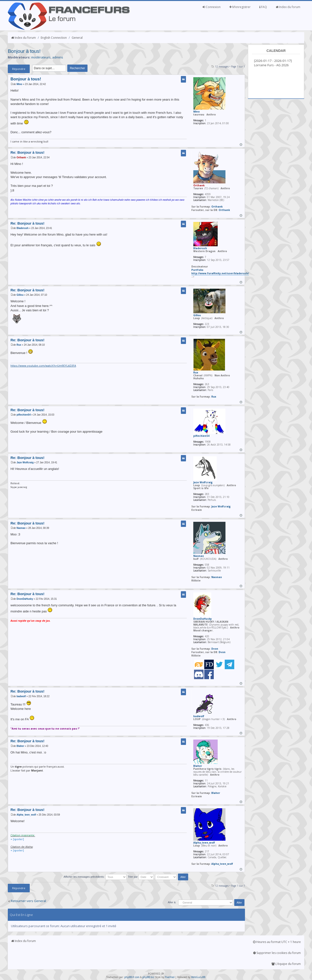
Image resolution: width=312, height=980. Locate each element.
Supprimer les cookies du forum (277, 953)
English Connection (54, 38)
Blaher (20, 746)
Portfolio (197, 270)
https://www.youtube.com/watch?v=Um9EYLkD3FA (43, 366)
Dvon (215, 649)
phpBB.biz (148, 977)
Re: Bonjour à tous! (27, 152)
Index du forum (288, 7)
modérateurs (41, 57)
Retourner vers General (28, 901)
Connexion (212, 7)
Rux (19, 345)
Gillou (20, 295)
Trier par (141, 877)
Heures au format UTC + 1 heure (277, 942)
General (77, 38)
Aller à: (172, 902)
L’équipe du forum (286, 964)
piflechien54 (24, 415)
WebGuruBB (198, 977)
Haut (241, 145)
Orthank (21, 157)
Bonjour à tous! (24, 51)
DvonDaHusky (25, 599)
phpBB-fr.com (132, 977)
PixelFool (170, 977)
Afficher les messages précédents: (95, 877)
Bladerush (23, 228)
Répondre (19, 69)
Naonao (21, 528)
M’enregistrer (240, 7)
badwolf (21, 696)
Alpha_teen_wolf (26, 815)
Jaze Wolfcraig (25, 462)
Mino (19, 84)
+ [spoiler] (17, 839)
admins (58, 57)
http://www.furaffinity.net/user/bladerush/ (220, 273)
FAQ (263, 7)
